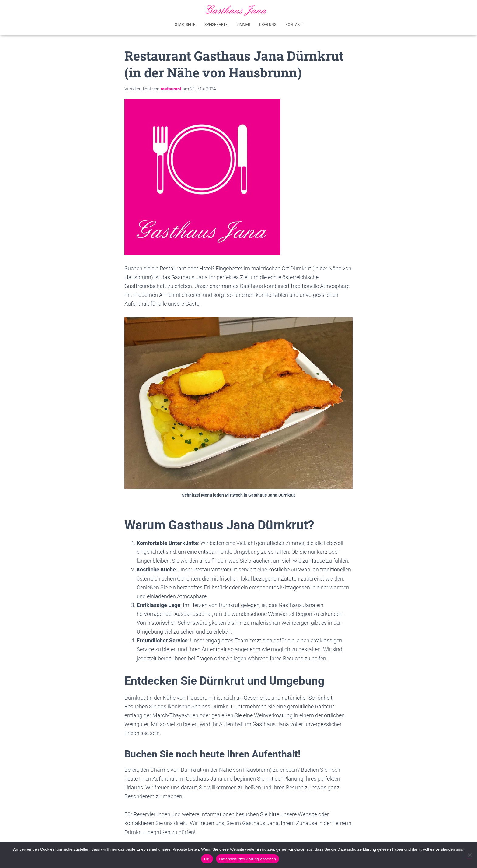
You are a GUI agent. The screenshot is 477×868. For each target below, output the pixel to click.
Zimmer (243, 24)
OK (207, 859)
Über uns (268, 24)
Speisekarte (216, 24)
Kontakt (294, 24)
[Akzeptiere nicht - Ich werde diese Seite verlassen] (469, 855)
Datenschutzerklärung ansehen (247, 859)
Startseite (185, 24)
